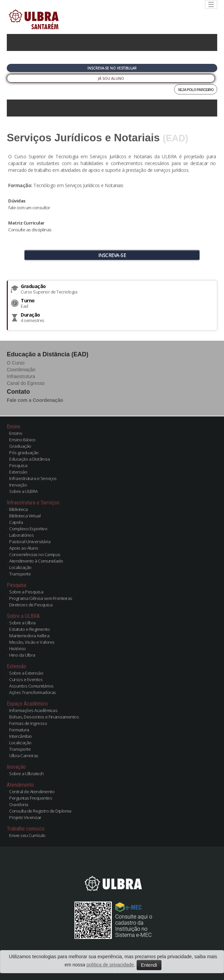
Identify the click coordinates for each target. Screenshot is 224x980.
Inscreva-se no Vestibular (112, 68)
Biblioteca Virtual (25, 516)
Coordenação (21, 370)
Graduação (20, 446)
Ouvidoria (19, 804)
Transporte (20, 574)
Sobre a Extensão (26, 673)
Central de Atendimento (32, 791)
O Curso (16, 363)
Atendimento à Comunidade (36, 561)
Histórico (18, 648)
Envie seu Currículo (27, 835)
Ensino (16, 433)
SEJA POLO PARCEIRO (196, 90)
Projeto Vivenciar (25, 817)
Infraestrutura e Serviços (33, 478)
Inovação (18, 485)
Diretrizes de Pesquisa (31, 605)
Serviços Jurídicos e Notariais (83, 138)
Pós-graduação (24, 452)
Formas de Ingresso (28, 723)
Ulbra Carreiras (24, 755)
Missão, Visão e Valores (32, 642)
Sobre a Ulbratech (27, 773)
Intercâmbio (21, 736)
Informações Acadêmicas (33, 710)
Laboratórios (21, 535)
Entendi (149, 965)
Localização (20, 567)
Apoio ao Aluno (24, 548)
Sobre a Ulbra (22, 623)
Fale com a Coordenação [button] (35, 400)
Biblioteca (18, 509)
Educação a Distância (29, 459)
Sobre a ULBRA (23, 491)
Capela (16, 522)
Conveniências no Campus (35, 554)
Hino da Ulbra (22, 655)
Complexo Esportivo (28, 529)
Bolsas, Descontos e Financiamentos (44, 717)
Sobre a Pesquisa (26, 592)
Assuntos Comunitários (31, 686)
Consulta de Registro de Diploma (40, 811)
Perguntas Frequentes (31, 798)
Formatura (19, 730)
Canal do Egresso (26, 383)
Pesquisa (18, 465)
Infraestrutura (21, 376)
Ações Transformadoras (33, 692)
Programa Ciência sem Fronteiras (41, 598)
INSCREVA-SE (112, 255)
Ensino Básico (22, 440)
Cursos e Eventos (26, 679)
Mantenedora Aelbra (29, 636)
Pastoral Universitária (30, 541)
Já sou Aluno (111, 78)
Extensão (18, 472)
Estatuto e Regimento (29, 629)
